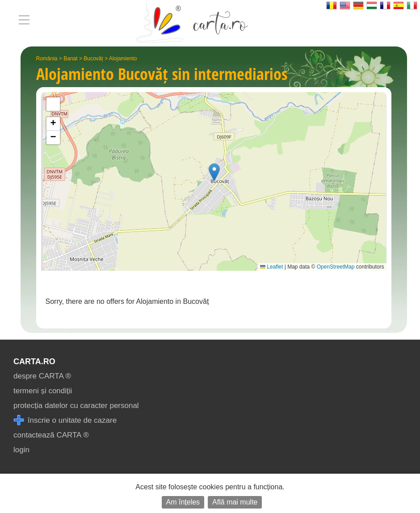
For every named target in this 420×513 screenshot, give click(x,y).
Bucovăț (93, 59)
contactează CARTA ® (51, 435)
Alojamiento (123, 59)
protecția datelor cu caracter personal (76, 406)
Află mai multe (235, 502)
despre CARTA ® (42, 376)
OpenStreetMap (336, 267)
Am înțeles (183, 502)
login (21, 450)
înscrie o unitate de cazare (65, 420)
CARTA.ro (34, 362)
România (47, 59)
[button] (214, 172)
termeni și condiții (43, 391)
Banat (70, 59)
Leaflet (271, 267)
